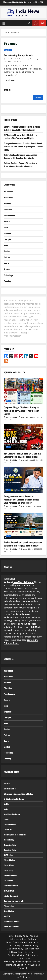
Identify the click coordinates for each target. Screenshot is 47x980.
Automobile (8, 191)
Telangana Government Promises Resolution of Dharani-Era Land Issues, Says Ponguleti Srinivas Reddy (23, 146)
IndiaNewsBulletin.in (24, 582)
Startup (7, 269)
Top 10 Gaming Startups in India (18, 55)
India (6, 227)
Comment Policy (10, 824)
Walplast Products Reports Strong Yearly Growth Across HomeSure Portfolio (20, 165)
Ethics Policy (9, 870)
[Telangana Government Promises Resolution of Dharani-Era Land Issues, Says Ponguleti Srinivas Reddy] (23, 480)
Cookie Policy (9, 840)
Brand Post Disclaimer (13, 814)
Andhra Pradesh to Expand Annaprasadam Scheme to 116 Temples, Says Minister (21, 156)
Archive (7, 804)
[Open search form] (29, 23)
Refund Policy (9, 911)
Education (8, 209)
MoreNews (39, 974)
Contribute (23, 968)
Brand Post (8, 197)
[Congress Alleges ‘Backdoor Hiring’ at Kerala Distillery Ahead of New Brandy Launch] (23, 391)
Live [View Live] (38, 23)
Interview (8, 233)
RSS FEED (8, 916)
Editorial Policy (10, 860)
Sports (6, 263)
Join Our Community (12, 896)
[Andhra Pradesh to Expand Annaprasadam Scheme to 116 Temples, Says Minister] (23, 526)
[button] (4, 23)
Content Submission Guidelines (16, 835)
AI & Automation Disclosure (15, 799)
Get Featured (9, 880)
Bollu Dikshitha (11, 417)
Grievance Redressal (12, 885)
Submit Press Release (13, 921)
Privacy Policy (9, 906)
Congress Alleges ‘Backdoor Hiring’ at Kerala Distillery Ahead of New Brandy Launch (22, 128)
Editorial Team (9, 865)
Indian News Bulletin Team (16, 59)
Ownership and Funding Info (15, 901)
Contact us (8, 829)
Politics (7, 257)
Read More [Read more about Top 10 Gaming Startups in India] (11, 81)
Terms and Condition (12, 926)
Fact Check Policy (11, 875)
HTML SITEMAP (10, 891)
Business (7, 203)
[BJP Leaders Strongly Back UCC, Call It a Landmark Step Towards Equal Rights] (23, 437)
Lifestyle (7, 239)
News (6, 245)
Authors (7, 809)
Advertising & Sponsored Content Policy (20, 794)
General (7, 221)
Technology (8, 275)
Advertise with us (11, 789)
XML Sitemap (34, 965)
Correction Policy (11, 845)
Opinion (7, 251)
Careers (7, 819)
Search (7, 90)
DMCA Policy (9, 855)
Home (11, 936)
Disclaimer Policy (11, 850)
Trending (8, 50)
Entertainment (10, 215)
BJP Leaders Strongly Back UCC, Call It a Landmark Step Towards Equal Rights (20, 137)
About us (25, 624)
